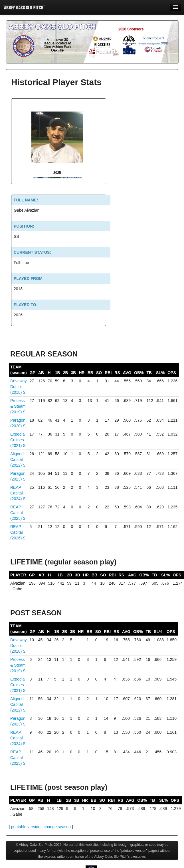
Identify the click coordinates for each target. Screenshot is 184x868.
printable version (26, 827)
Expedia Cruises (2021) (18, 440)
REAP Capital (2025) (17, 513)
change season (57, 827)
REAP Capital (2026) (17, 532)
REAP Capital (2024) (17, 493)
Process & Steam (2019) (18, 406)
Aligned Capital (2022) (17, 459)
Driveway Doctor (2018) (19, 387)
